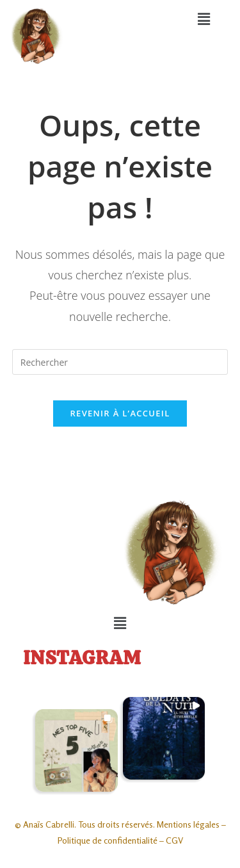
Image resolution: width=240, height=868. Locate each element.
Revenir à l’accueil (120, 413)
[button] (204, 19)
